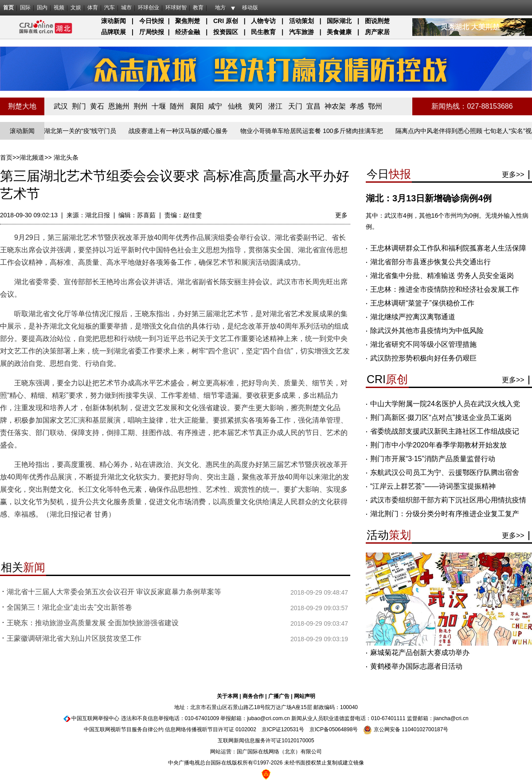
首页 (8, 8)
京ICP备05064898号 (334, 729)
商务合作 (253, 696)
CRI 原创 (226, 21)
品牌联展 (113, 32)
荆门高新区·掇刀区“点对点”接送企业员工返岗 (441, 417)
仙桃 (235, 106)
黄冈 (255, 106)
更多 (341, 215)
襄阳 (197, 106)
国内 (42, 8)
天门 (295, 106)
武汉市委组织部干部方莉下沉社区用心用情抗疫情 (448, 500)
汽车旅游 (301, 32)
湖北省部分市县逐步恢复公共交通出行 (430, 262)
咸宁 (215, 106)
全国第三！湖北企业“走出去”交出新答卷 (69, 607)
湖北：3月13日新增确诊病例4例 (429, 198)
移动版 (250, 8)
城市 (126, 8)
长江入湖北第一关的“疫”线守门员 (72, 131)
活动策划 (301, 21)
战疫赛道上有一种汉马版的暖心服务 (180, 131)
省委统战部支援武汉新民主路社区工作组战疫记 (445, 431)
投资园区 (226, 32)
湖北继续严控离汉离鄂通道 (413, 317)
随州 (177, 106)
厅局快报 (152, 32)
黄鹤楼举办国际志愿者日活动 (416, 666)
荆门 (79, 106)
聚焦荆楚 (188, 21)
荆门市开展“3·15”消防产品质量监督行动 (433, 459)
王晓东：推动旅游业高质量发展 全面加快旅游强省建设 (93, 623)
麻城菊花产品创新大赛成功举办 (420, 653)
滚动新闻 (113, 21)
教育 (198, 8)
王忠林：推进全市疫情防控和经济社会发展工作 (445, 289)
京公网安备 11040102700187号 (406, 729)
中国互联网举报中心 (95, 718)
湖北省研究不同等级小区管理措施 (423, 344)
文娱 (76, 8)
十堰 (159, 106)
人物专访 (263, 21)
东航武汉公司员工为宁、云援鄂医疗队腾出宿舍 (445, 472)
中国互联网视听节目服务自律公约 (124, 729)
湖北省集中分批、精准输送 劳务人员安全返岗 (442, 276)
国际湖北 (339, 21)
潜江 (275, 106)
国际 (25, 8)
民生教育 (263, 32)
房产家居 (377, 32)
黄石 (97, 106)
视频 (59, 8)
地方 (220, 8)
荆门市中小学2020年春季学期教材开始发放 (438, 445)
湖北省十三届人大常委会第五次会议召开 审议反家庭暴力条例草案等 (114, 592)
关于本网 (227, 696)
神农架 (335, 106)
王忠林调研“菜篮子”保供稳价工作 (422, 303)
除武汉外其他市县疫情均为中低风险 (427, 331)
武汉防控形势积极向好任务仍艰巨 (423, 358)
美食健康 (339, 32)
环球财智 (176, 8)
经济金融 (188, 32)
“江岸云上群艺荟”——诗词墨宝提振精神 (433, 486)
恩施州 (119, 106)
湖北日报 (98, 215)
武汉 (61, 106)
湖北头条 (66, 157)
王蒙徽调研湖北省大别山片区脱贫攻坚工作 (74, 638)
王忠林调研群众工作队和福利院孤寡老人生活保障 (448, 248)
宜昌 (313, 106)
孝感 (357, 106)
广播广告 (279, 696)
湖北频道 (32, 157)
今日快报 (152, 21)
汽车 (110, 8)
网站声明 (305, 696)
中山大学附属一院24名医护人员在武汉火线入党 (445, 404)
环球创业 (149, 8)
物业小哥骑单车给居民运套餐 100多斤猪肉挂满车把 (313, 131)
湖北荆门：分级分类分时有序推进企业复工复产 (445, 514)
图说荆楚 (377, 21)
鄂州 (375, 106)
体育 (93, 8)
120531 (290, 729)
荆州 (141, 106)
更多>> (513, 174)
